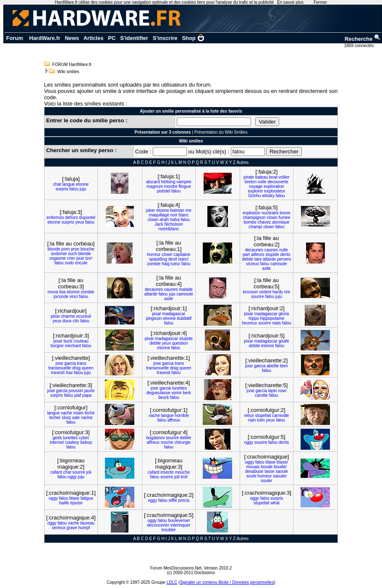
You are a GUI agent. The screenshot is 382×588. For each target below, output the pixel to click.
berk (187, 393)
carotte (261, 395)
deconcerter (158, 525)
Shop (193, 38)
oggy (249, 442)
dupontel (87, 218)
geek (58, 438)
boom (285, 213)
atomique (281, 222)
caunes (271, 250)
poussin (76, 391)
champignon (254, 218)
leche (90, 413)
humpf (84, 528)
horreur (154, 254)
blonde (54, 249)
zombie (154, 264)
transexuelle (60, 368)
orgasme (58, 258)
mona (53, 292)
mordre (171, 186)
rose (282, 391)
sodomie (59, 254)
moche (167, 442)
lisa (62, 292)
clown (153, 220)
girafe (284, 341)
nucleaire (270, 213)
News (72, 38)
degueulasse (158, 393)
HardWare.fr (45, 38)
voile (262, 182)
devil (173, 259)
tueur (176, 264)
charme (68, 316)
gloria (284, 314)
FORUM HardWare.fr (72, 65)
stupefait (263, 415)
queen (88, 368)
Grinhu (254, 196)
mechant (73, 346)
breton (251, 182)
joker (151, 210)
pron (75, 249)
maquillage (159, 215)
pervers (284, 259)
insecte (167, 472)
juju (83, 189)
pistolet (164, 191)
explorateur (275, 191)
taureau (87, 523)
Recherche (363, 39)
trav (69, 373)
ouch (73, 254)
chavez (264, 222)
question (180, 343)
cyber (84, 438)
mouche (183, 472)
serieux (59, 528)
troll (184, 477)
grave (72, 528)
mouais (253, 467)
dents (285, 254)
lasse (269, 471)
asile (267, 268)
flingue (184, 186)
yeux (80, 222)
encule (81, 263)
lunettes (179, 388)
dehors (72, 218)
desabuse (254, 471)
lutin (261, 420)
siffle (173, 500)
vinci (74, 297)
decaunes (254, 250)
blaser (282, 462)
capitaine (182, 254)
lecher (55, 418)
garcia (70, 363)
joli (89, 472)
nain (252, 420)
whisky (268, 196)
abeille (273, 366)
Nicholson (174, 224)
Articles (94, 38)
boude (267, 467)
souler (266, 481)
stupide (272, 254)
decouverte (278, 182)
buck (68, 341)
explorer (255, 191)
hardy (278, 292)
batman (177, 210)
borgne (57, 346)
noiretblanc (169, 229)
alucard (153, 182)
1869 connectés (360, 46)
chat (57, 184)
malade (186, 289)
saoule (281, 471)
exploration (274, 186)
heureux (249, 323)
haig (166, 264)
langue (68, 184)
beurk (164, 397)
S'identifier (134, 38)
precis (184, 500)
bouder (280, 467)
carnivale (280, 415)
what (275, 503)
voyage (256, 186)
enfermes (55, 218)
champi (255, 227)
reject (183, 259)
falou (74, 189)
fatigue (87, 498)
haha (175, 220)
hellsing (168, 182)
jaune (89, 391)
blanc (183, 215)
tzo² (89, 258)
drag (76, 368)
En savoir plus (290, 2)
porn (65, 249)
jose (59, 363)
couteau (81, 341)
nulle (284, 250)
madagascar (174, 314)
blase (270, 462)
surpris (62, 189)
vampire (184, 182)
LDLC (172, 582)
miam (78, 413)
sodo (69, 263)
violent (265, 292)
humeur (264, 476)
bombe (250, 222)
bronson (250, 292)
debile (248, 259)
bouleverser (179, 521)
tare (258, 259)
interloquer (180, 525)
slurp (66, 418)
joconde (61, 297)
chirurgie (183, 442)
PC (112, 38)
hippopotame (272, 318)
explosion (251, 213)
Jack (159, 224)
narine (87, 418)
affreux (174, 420)
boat (273, 177)
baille (64, 503)
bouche (88, 249)
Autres (242, 162)
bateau (262, 177)
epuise (76, 503)
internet (57, 442)
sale (76, 418)
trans (81, 363)
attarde (269, 259)
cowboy (72, 442)
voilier (284, 177)
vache (67, 413)
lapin (273, 391)
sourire (258, 297)
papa (87, 395)
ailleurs (258, 254)
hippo (254, 318)
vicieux (252, 264)
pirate (249, 177)
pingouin (154, 318)
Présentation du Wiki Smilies (221, 132)
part (246, 254)
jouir (80, 258)
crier (71, 258)
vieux (249, 415)
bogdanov (156, 438)
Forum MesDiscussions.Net (176, 568)
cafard (56, 472)
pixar (55, 316)
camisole (279, 264)
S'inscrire (165, 38)
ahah (164, 220)
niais (277, 323)
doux (67, 321)
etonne (82, 184)
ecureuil (84, 316)
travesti (58, 373)
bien (284, 366)
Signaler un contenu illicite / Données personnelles (227, 582)
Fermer (320, 2)
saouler (280, 476)
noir (174, 215)
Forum (15, 38)
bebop (86, 442)
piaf (78, 395)
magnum (155, 186)
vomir (176, 393)
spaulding (158, 259)
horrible (182, 415)
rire (188, 210)
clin (76, 321)
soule (251, 476)
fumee (285, 218)
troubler (169, 530)
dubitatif (184, 318)
